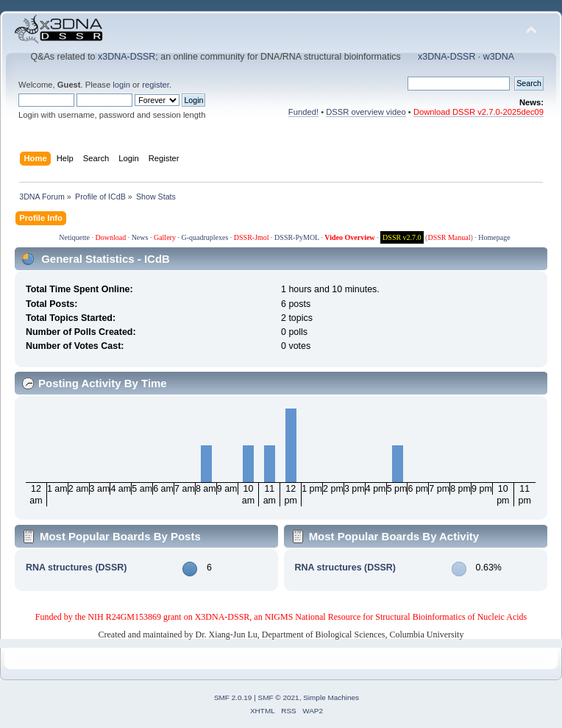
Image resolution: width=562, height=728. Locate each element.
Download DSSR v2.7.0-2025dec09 (479, 112)
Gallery (165, 237)
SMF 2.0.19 (233, 697)
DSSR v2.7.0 (402, 237)
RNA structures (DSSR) (76, 568)
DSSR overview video (366, 112)
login (121, 85)
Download (110, 237)
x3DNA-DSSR (127, 57)
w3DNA (499, 57)
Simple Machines (331, 697)
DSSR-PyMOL (297, 237)
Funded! (303, 112)
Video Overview (349, 237)
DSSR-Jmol (252, 237)
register (156, 85)
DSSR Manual (449, 237)
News (140, 237)
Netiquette (74, 237)
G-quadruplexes (204, 237)
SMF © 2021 (279, 697)
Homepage (494, 237)
